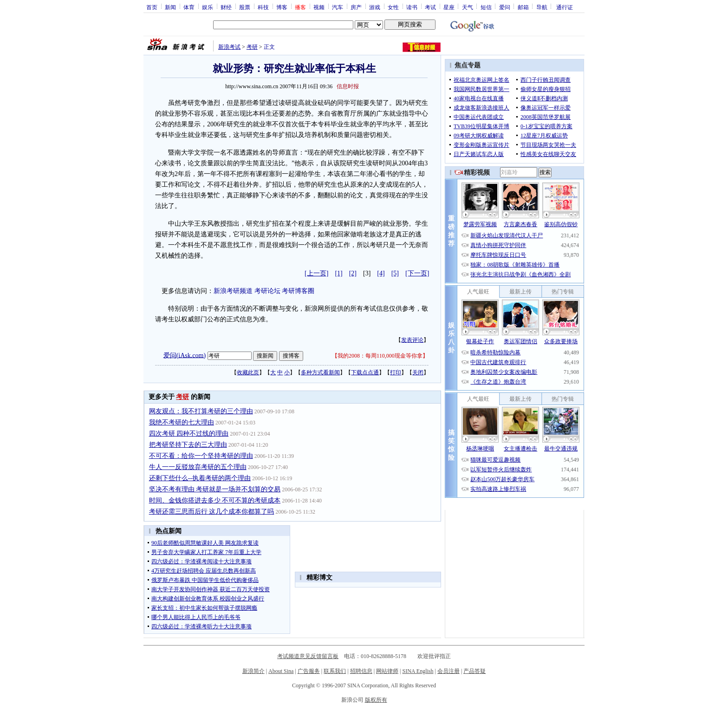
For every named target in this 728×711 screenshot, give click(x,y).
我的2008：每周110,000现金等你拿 (380, 356)
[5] (395, 273)
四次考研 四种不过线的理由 (189, 434)
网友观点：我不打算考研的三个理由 (201, 411)
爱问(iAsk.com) (185, 355)
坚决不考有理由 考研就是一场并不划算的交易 (215, 489)
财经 (226, 7)
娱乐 (208, 7)
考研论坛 (267, 291)
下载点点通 (365, 372)
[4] (381, 273)
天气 (468, 7)
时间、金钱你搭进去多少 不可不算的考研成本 (215, 500)
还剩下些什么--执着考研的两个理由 (200, 478)
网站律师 (387, 671)
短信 (486, 7)
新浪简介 (253, 671)
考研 (252, 47)
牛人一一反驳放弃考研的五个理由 (198, 467)
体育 (189, 7)
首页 (152, 7)
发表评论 (412, 340)
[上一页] (316, 273)
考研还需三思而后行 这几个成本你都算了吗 (212, 512)
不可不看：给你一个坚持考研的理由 (201, 456)
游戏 (375, 7)
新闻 (170, 7)
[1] (338, 273)
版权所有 (376, 700)
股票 (245, 7)
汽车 (338, 7)
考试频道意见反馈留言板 (308, 656)
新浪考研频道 (233, 291)
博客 (282, 7)
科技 (263, 7)
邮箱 (523, 7)
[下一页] (417, 273)
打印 (396, 372)
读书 (412, 7)
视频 (319, 7)
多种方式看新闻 (320, 372)
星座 (449, 7)
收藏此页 (248, 372)
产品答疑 (474, 671)
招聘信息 (361, 671)
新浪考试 (229, 47)
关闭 (418, 372)
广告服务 (309, 671)
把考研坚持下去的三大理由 (188, 445)
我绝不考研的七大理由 (182, 422)
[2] (353, 273)
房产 (356, 7)
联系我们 (335, 671)
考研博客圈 (298, 291)
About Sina (281, 671)
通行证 (565, 7)
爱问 (505, 7)
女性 (393, 7)
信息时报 (348, 86)
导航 (542, 7)
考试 (430, 7)
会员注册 (448, 671)
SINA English (418, 671)
